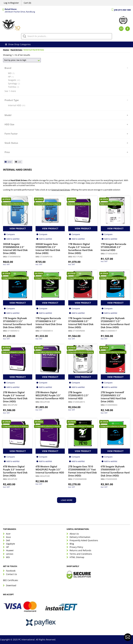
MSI (8, 557)
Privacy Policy (76, 547)
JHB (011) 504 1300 (122, 10)
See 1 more (10, 91)
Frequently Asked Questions (84, 540)
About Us (74, 534)
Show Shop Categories (18, 44)
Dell (8, 540)
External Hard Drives (61, 190)
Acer (8, 534)
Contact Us (11, 574)
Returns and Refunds (80, 550)
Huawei (10, 550)
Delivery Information (80, 537)
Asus (8, 537)
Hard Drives (16, 50)
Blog (72, 544)
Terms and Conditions (81, 554)
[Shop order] (22, 60)
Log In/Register (11, 3)
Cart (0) (27, 3)
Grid (8, 162)
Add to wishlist (13, 239)
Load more (67, 500)
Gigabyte (11, 544)
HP (7, 547)
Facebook (11, 571)
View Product (18, 228)
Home (6, 50)
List (18, 162)
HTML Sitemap (77, 557)
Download (11, 585)
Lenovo (10, 554)
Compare (11, 234)
